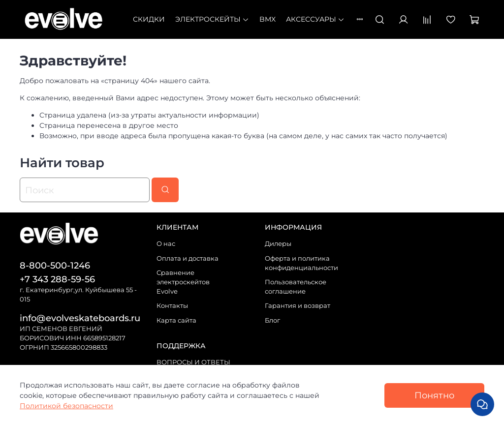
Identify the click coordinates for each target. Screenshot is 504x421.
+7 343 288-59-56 (57, 279)
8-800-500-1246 (55, 265)
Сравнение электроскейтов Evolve (183, 282)
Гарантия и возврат (298, 306)
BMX (268, 19)
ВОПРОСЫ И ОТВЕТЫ (193, 362)
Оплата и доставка (188, 258)
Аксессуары (315, 19)
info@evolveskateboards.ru (80, 318)
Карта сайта (176, 320)
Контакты (172, 306)
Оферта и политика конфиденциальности (301, 263)
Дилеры (278, 244)
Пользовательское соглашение (296, 287)
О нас (166, 244)
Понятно (434, 395)
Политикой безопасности (66, 406)
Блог (272, 320)
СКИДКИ (149, 19)
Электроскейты (212, 19)
